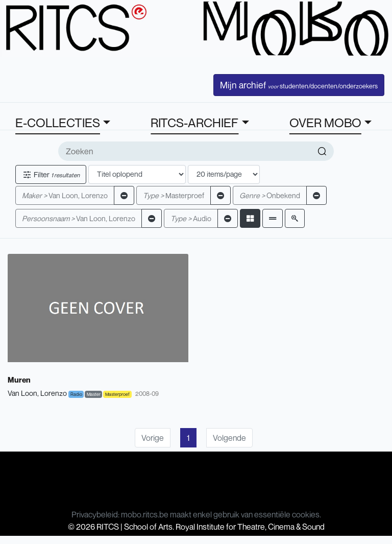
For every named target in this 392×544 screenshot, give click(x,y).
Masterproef (174, 195)
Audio (191, 218)
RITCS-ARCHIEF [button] (194, 123)
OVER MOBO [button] (325, 123)
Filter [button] (51, 174)
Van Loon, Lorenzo (65, 195)
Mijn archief (299, 85)
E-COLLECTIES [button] (58, 123)
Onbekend (270, 195)
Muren (19, 380)
